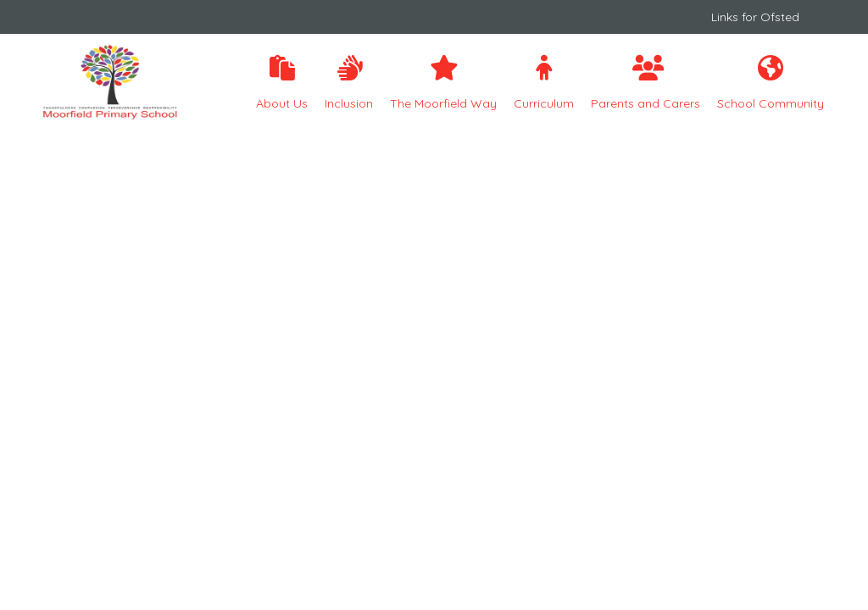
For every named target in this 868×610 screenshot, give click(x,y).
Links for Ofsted (755, 17)
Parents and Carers (645, 83)
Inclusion (349, 83)
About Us (282, 83)
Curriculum (544, 83)
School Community (771, 83)
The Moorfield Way (443, 83)
